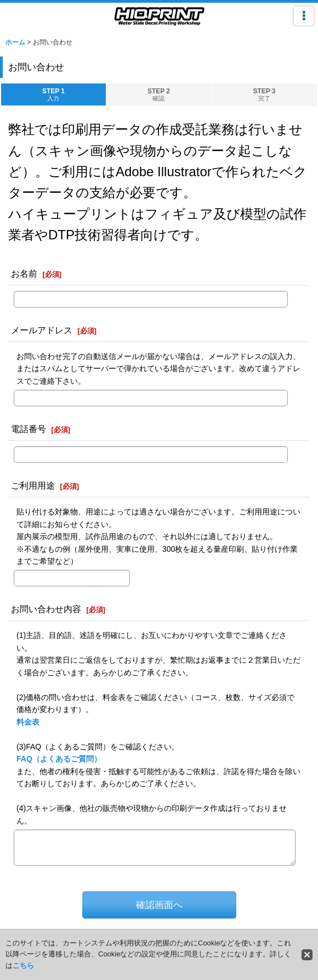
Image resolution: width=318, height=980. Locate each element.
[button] (304, 16)
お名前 (24, 273)
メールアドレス (42, 330)
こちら (23, 965)
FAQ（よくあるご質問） (59, 759)
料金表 (28, 722)
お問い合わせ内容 (46, 609)
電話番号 (29, 429)
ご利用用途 (33, 485)
